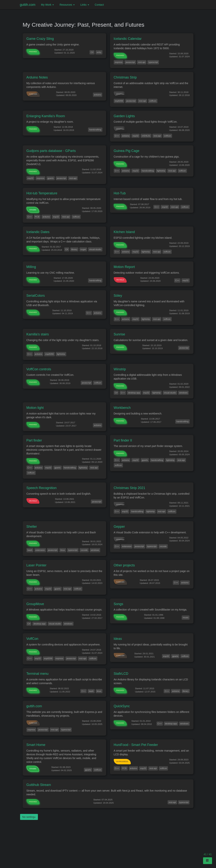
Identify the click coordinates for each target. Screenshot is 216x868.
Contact (99, 5)
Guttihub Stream (39, 785)
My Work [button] (48, 5)
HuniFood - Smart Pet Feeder (136, 745)
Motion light (35, 408)
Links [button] (85, 5)
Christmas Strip (125, 77)
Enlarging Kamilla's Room (46, 116)
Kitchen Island (124, 232)
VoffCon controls (39, 369)
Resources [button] (67, 5)
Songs (119, 604)
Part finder (34, 440)
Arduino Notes (37, 77)
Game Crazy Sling (40, 39)
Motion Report (124, 267)
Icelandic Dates (38, 232)
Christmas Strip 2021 (129, 488)
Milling (31, 267)
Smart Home (36, 745)
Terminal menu (38, 674)
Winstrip (120, 369)
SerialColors (36, 296)
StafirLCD (121, 674)
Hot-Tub (120, 193)
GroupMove (35, 604)
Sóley (118, 296)
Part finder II (123, 440)
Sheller (32, 527)
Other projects (124, 565)
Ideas (118, 639)
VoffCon (32, 639)
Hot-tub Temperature (42, 193)
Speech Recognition (42, 488)
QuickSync (122, 706)
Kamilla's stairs (38, 334)
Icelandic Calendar (128, 39)
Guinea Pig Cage (127, 151)
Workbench (122, 408)
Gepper (119, 527)
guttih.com (28, 5)
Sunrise (119, 334)
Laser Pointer (37, 565)
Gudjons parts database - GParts (51, 151)
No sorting (29, 817)
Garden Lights (124, 116)
